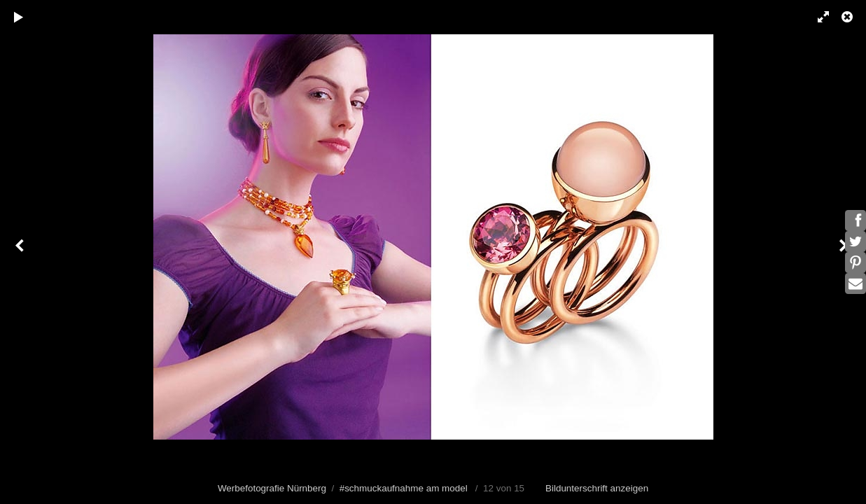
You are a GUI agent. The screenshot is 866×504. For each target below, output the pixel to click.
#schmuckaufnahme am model (404, 488)
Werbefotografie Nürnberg (272, 488)
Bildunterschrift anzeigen (597, 488)
